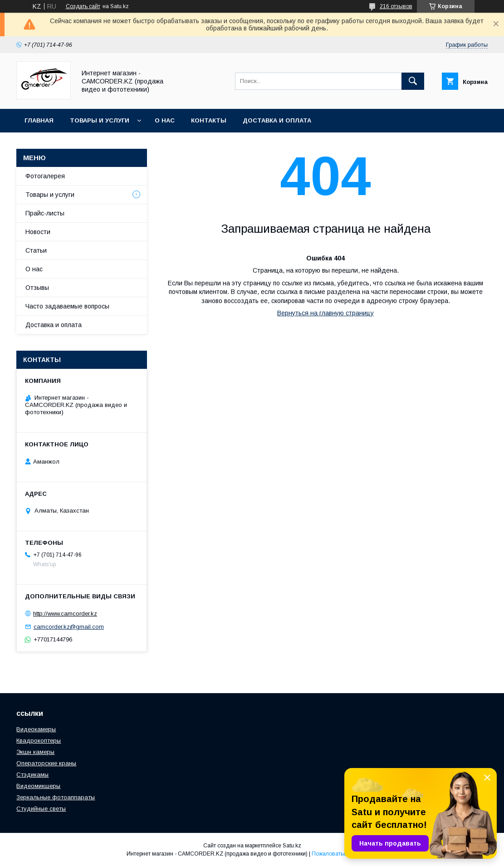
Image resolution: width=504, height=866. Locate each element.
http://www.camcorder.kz (65, 614)
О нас (165, 120)
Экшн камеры (35, 752)
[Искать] (413, 81)
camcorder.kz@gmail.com (69, 627)
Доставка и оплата (277, 120)
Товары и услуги (100, 120)
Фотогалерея (45, 176)
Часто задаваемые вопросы (67, 306)
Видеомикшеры (38, 786)
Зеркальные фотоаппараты (56, 797)
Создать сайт (83, 6)
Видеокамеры (36, 729)
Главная (39, 120)
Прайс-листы (45, 213)
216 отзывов (396, 6)
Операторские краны (46, 763)
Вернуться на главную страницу (325, 313)
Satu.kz (292, 846)
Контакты (209, 120)
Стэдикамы (32, 775)
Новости (38, 232)
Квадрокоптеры (39, 741)
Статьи (36, 250)
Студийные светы (41, 809)
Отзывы (37, 288)
